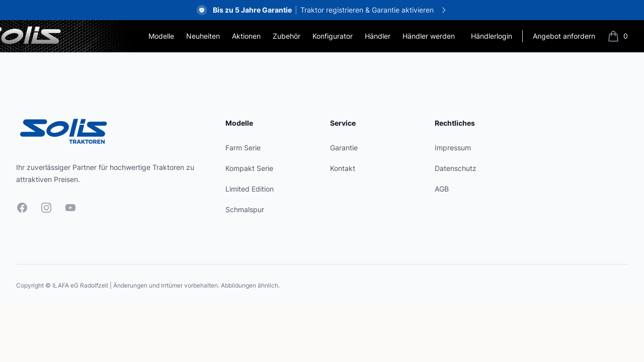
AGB (442, 189)
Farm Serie (243, 148)
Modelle (161, 36)
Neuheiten (203, 36)
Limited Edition (250, 189)
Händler (378, 36)
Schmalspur (245, 209)
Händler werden (429, 36)
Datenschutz (456, 168)
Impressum (453, 148)
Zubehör (287, 36)
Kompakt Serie (249, 168)
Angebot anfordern (564, 36)
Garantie (344, 148)
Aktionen (246, 36)
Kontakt (343, 168)
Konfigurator (333, 36)
